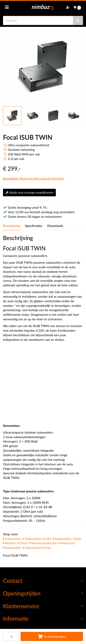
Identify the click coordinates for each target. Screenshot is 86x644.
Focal (22, 543)
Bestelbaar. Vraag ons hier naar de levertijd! (33, 178)
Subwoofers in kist (37, 539)
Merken (9, 543)
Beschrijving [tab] (11, 226)
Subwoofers (12, 539)
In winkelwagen (52, 636)
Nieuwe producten (43, 543)
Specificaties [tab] (34, 226)
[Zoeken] (78, 20)
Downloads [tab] (55, 226)
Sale (77, 539)
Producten (67, 543)
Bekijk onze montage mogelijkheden (29, 192)
